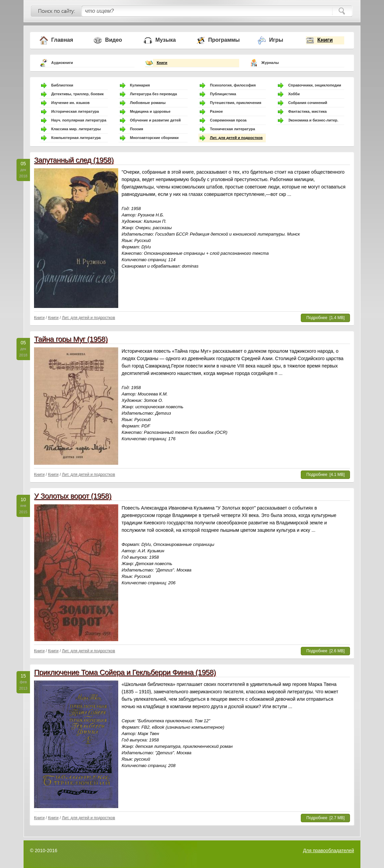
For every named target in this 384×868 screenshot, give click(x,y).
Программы (224, 40)
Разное (216, 111)
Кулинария (140, 85)
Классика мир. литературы (76, 129)
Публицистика (223, 94)
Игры (276, 40)
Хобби (294, 94)
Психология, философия (233, 85)
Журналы (270, 63)
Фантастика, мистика (307, 111)
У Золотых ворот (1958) (73, 496)
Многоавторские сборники (154, 138)
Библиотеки (62, 85)
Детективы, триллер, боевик (77, 94)
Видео (114, 40)
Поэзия (137, 129)
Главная (62, 40)
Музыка (166, 40)
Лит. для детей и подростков (236, 138)
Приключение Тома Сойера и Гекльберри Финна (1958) (125, 672)
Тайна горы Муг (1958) (71, 339)
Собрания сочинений (308, 103)
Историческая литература (75, 111)
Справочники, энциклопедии (314, 85)
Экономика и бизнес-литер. (313, 120)
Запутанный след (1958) (74, 160)
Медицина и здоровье (150, 111)
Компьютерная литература (76, 138)
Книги (325, 40)
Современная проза (228, 120)
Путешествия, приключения (235, 103)
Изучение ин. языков (70, 103)
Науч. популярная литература (79, 120)
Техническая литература (232, 129)
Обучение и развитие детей (155, 120)
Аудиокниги (62, 63)
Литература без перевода (154, 94)
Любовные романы (148, 103)
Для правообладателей (329, 850)
